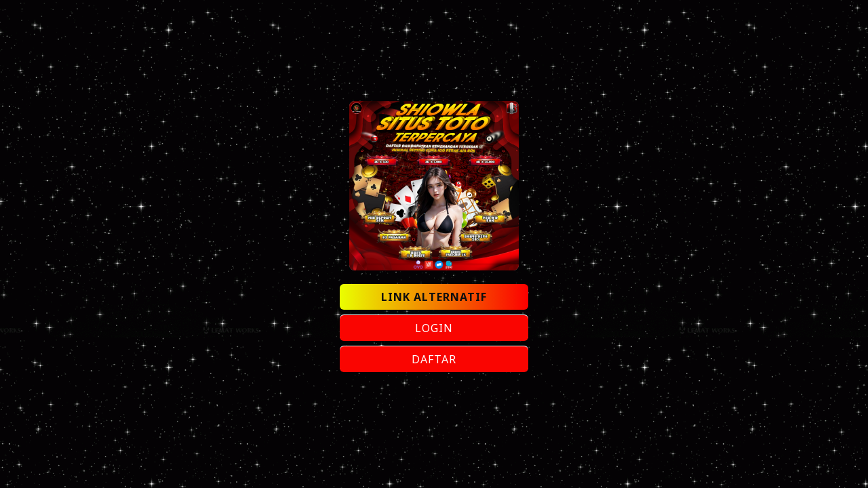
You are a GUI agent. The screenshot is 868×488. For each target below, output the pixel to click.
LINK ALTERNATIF (434, 297)
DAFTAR (434, 359)
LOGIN (434, 328)
